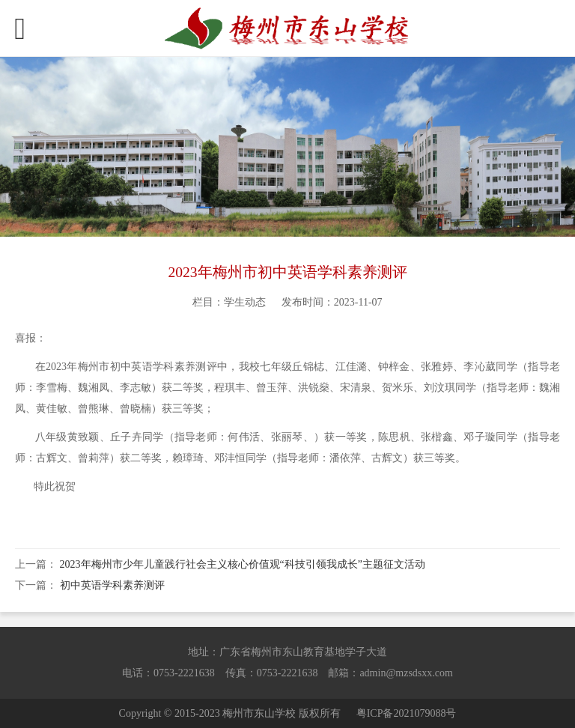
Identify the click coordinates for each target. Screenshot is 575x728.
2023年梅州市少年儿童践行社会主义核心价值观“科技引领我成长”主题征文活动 (243, 564)
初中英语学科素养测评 (112, 585)
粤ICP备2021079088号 (407, 713)
